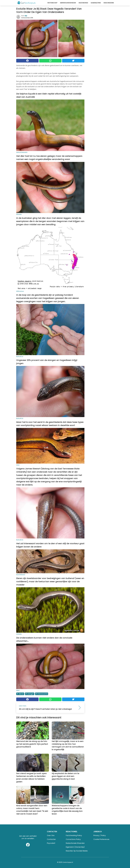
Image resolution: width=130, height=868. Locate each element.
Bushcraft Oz (20, 356)
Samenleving (96, 3)
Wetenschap (52, 3)
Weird (18, 690)
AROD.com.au (20, 291)
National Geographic (22, 152)
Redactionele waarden (75, 843)
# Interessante (42, 694)
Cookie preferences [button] (101, 839)
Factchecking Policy (74, 835)
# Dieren (20, 694)
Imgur (18, 465)
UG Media (19, 634)
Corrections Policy (73, 839)
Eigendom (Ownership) (75, 847)
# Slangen (30, 694)
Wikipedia (19, 214)
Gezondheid (83, 3)
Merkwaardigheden (68, 3)
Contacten (51, 839)
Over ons (51, 835)
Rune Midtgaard (21, 574)
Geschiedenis (109, 3)
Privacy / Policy (100, 835)
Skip (26, 16)
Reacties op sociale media (77, 851)
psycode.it (51, 843)
